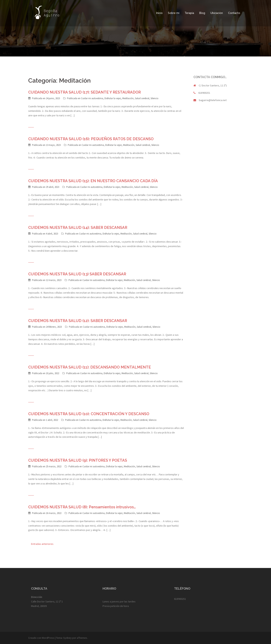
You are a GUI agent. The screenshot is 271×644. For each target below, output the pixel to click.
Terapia (189, 13)
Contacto (234, 13)
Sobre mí (174, 13)
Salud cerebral (142, 98)
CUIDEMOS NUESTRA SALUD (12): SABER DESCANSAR (78, 321)
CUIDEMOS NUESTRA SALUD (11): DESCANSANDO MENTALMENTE (90, 367)
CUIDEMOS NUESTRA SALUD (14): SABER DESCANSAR (78, 228)
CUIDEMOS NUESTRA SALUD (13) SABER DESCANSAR (77, 274)
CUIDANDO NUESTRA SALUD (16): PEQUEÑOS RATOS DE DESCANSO (91, 139)
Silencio (155, 98)
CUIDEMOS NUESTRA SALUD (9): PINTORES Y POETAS (78, 460)
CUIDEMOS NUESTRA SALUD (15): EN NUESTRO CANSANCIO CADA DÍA (93, 181)
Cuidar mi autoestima (92, 98)
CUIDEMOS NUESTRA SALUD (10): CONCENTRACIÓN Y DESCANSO (89, 414)
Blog (202, 13)
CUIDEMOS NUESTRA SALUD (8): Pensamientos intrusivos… (82, 507)
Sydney (67, 638)
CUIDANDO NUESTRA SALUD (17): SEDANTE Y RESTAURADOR (84, 92)
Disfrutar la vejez (113, 98)
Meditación (128, 98)
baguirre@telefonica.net (213, 100)
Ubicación (217, 13)
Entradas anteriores (42, 544)
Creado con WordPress (41, 638)
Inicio (159, 13)
